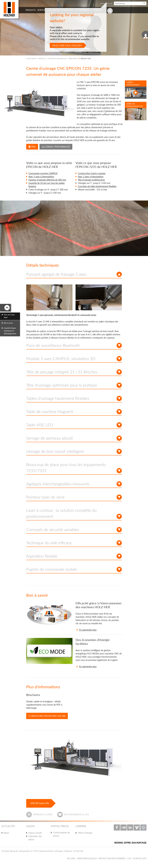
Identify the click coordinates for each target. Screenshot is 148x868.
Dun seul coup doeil (9, 316)
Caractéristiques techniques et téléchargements (10, 331)
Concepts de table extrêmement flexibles (97, 186)
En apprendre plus (88, 630)
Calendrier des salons (35, 838)
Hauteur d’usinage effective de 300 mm (47, 180)
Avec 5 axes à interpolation (41, 177)
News (6, 833)
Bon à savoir (8, 323)
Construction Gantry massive (92, 173)
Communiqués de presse (61, 834)
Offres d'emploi (85, 833)
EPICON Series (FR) (40, 803)
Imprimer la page (43, 814)
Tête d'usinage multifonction (91, 180)
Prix (32, 147)
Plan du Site (140, 858)
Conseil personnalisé (56, 147)
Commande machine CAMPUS (43, 173)
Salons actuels (35, 833)
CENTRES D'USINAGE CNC (57, 59)
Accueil (71, 858)
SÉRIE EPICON (74, 59)
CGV (129, 858)
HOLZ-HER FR (31, 59)
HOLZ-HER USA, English (67, 45)
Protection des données (112, 858)
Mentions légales (87, 858)
